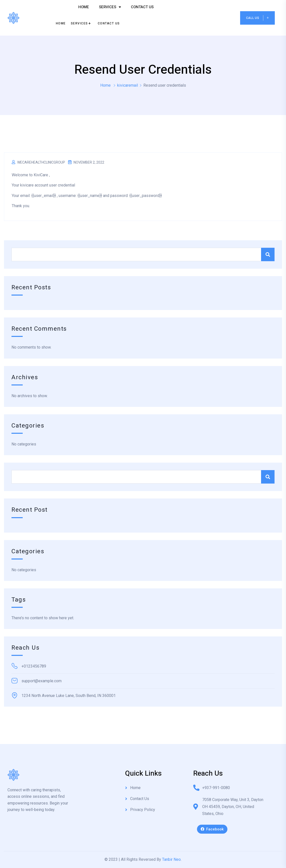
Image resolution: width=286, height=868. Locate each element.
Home (84, 7)
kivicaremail (128, 85)
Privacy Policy (143, 810)
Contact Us (142, 7)
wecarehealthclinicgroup (41, 162)
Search (268, 254)
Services (110, 7)
